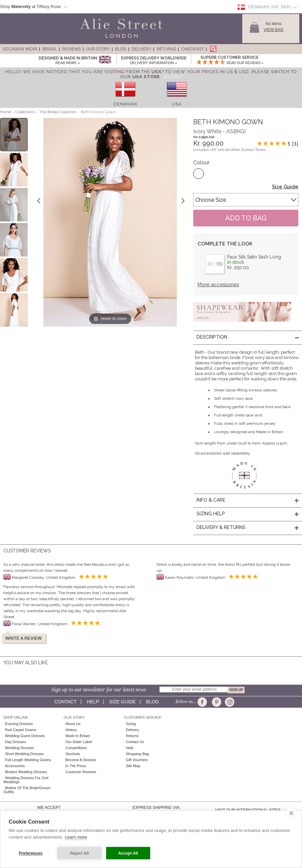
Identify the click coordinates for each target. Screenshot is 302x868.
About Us (73, 724)
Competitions (76, 748)
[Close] (173, 77)
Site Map (133, 766)
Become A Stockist (81, 760)
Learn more (76, 837)
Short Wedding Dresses (24, 754)
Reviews (72, 49)
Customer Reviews (81, 772)
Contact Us (135, 742)
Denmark (125, 104)
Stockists (73, 754)
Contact (65, 702)
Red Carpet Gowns (21, 730)
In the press (76, 766)
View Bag (273, 30)
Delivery (141, 49)
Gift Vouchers (137, 760)
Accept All (128, 853)
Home (6, 112)
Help (93, 702)
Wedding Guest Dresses (25, 736)
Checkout (192, 49)
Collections (26, 112)
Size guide (122, 702)
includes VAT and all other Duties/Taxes (229, 150)
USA (177, 104)
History (71, 730)
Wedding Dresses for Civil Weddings (26, 780)
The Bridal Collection (58, 112)
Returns (166, 49)
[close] (291, 813)
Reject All (79, 853)
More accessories (218, 285)
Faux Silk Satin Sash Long (254, 257)
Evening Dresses (19, 724)
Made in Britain (78, 736)
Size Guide (285, 187)
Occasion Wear (20, 49)
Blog (121, 49)
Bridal (50, 49)
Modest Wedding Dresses (26, 772)
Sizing (131, 724)
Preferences (31, 853)
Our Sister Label (79, 742)
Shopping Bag (137, 754)
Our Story (98, 49)
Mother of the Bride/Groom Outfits (27, 790)
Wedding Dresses (20, 748)
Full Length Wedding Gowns (28, 760)
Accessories (15, 766)
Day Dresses (16, 742)
